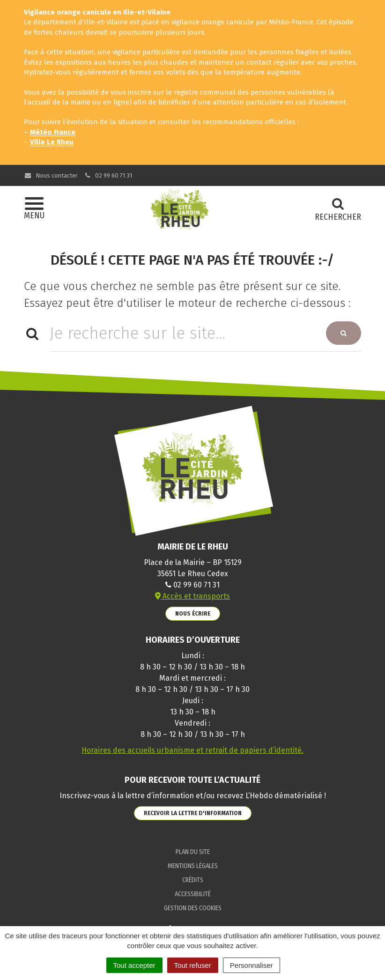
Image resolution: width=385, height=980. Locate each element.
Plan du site (193, 852)
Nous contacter (51, 175)
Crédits (193, 880)
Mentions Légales (193, 866)
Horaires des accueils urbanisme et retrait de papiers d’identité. (192, 750)
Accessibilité (193, 894)
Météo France (53, 132)
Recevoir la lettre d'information (193, 813)
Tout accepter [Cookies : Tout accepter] (134, 965)
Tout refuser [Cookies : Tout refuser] (193, 965)
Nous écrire (193, 613)
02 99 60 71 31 (108, 175)
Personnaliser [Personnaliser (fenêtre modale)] (252, 965)
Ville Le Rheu (52, 142)
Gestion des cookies (193, 908)
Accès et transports (192, 596)
